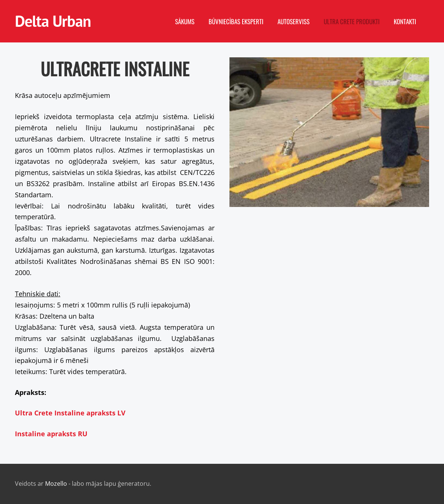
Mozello (56, 484)
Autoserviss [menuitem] (294, 21)
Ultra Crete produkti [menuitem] (352, 21)
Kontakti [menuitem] (405, 21)
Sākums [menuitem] (185, 21)
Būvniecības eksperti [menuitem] (236, 21)
